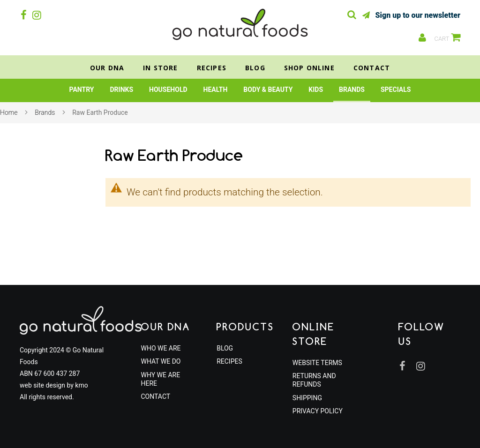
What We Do (161, 361)
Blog (255, 68)
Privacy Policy (318, 411)
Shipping (307, 398)
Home (9, 112)
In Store (161, 68)
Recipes (212, 68)
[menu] (240, 90)
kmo (81, 385)
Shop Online (309, 68)
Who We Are (161, 348)
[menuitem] (82, 90)
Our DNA (107, 68)
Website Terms (317, 363)
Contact (372, 68)
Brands (45, 112)
